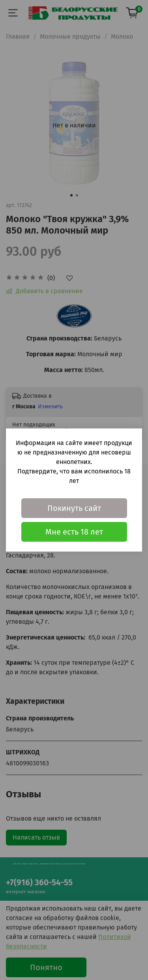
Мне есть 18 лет (74, 532)
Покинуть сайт (74, 508)
